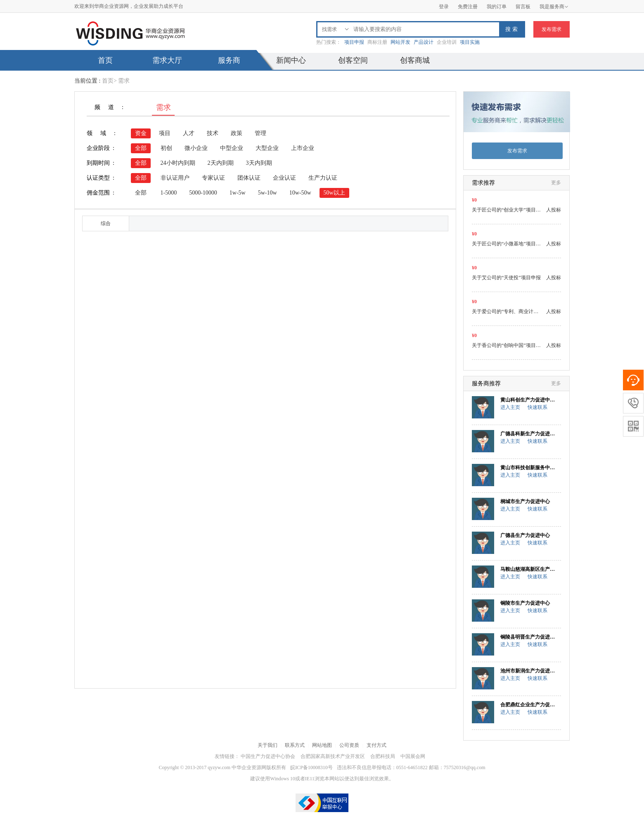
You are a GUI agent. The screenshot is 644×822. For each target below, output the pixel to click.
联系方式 (295, 745)
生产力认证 (323, 178)
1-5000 (169, 193)
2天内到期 (221, 163)
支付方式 (376, 745)
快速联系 (537, 407)
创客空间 (353, 60)
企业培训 (447, 42)
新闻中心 (291, 60)
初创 (166, 148)
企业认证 (284, 178)
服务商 (229, 60)
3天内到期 (259, 163)
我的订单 (497, 7)
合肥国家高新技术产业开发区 (333, 756)
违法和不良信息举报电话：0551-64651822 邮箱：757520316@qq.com (411, 767)
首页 (105, 60)
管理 (260, 133)
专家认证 (213, 178)
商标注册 (377, 42)
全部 (141, 148)
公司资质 (349, 745)
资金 (141, 133)
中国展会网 (413, 756)
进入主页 (510, 407)
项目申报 (354, 42)
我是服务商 (554, 7)
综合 (106, 223)
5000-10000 (203, 193)
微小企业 (196, 148)
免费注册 (468, 7)
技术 (213, 133)
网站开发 (400, 42)
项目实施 (470, 42)
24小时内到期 (178, 163)
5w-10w (268, 193)
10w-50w (300, 193)
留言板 (523, 7)
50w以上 (334, 193)
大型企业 (267, 148)
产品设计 (424, 42)
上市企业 (303, 148)
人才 (189, 133)
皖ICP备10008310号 (311, 767)
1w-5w (238, 193)
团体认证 (249, 178)
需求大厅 (167, 60)
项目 (165, 133)
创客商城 (415, 60)
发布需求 (552, 29)
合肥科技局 (383, 756)
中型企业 (232, 148)
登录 (444, 7)
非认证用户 (175, 178)
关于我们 (268, 745)
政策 (237, 133)
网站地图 (322, 745)
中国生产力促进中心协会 (268, 756)
